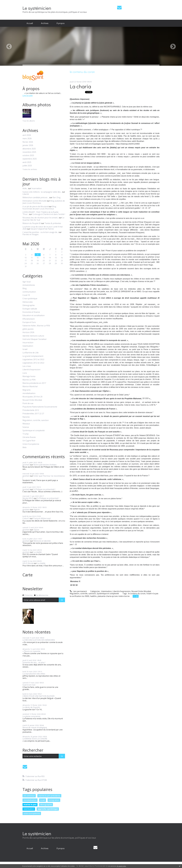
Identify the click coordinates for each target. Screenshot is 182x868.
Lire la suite (28, 95)
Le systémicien (37, 8)
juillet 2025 (27, 166)
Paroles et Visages (31, 234)
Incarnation (37, 188)
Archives (45, 23)
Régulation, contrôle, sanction (36, 420)
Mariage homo (29, 376)
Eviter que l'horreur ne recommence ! (44, 477)
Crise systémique (30, 299)
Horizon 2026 (28, 332)
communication (29, 292)
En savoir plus (121, 866)
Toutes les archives (30, 169)
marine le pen (30, 805)
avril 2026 (27, 135)
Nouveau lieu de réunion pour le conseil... (40, 218)
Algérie (37, 509)
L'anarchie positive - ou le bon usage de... (40, 232)
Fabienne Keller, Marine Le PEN (36, 326)
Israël (25, 349)
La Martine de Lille (31, 353)
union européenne (32, 813)
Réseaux (26, 424)
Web (24, 447)
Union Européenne (31, 444)
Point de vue (28, 403)
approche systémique (48, 809)
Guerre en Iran (29, 685)
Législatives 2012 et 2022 (33, 359)
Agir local (27, 282)
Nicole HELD (28, 498)
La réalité (37, 552)
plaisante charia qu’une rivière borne (114, 596)
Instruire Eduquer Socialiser (35, 339)
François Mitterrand (42, 518)
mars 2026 (27, 139)
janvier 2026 (28, 145)
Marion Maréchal (30, 386)
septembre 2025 (30, 159)
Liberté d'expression (31, 370)
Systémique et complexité (34, 431)
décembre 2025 (29, 149)
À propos (61, 23)
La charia (80, 86)
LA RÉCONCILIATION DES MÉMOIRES (39, 640)
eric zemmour (29, 796)
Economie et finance (31, 312)
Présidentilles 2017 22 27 (33, 414)
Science (26, 427)
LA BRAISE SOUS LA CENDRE (35, 739)
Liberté (26, 194)
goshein (26, 465)
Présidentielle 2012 (31, 410)
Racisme (26, 417)
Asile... (25, 188)
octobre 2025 (28, 155)
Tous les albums (29, 121)
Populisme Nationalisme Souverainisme (40, 407)
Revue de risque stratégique (35, 727)
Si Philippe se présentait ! (44, 489)
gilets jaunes (28, 329)
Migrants (27, 390)
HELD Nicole (28, 563)
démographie (46, 805)
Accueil (30, 23)
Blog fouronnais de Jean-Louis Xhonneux (39, 208)
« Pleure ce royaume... (32, 651)
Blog (25, 288)
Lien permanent (78, 591)
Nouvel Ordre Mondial (32, 400)
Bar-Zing (57, 197)
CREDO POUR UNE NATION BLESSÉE (39, 696)
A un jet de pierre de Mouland (35, 206)
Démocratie (28, 302)
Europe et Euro (29, 322)
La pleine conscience (31, 716)
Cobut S (26, 518)
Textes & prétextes (53, 223)
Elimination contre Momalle (34, 201)
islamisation (29, 809)
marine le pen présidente (49, 796)
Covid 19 (26, 295)
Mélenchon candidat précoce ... (36, 197)
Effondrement (29, 319)
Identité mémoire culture (33, 336)
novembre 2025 (29, 152)
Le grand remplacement (33, 356)
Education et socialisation (34, 315)
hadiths (93, 596)
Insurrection (28, 343)
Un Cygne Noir (29, 441)
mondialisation (29, 393)
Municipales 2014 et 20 (32, 397)
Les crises (27, 366)
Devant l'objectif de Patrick (42, 229)
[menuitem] (30, 23)
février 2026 (28, 142)
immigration (54, 800)
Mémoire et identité (42, 541)
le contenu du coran (137, 593)
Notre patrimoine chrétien (45, 465)
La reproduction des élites (34, 674)
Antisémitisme (29, 285)
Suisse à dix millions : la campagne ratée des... (42, 192)
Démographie (29, 305)
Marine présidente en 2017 (34, 383)
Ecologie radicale (30, 309)
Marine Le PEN (29, 380)
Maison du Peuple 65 (32, 223)
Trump (26, 434)
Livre (25, 373)
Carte (28, 575)
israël (43, 800)
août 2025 (27, 162)
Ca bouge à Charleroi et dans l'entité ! (49, 214)
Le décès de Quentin (31, 707)
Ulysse (36, 530)
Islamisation (28, 346)
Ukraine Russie (29, 437)
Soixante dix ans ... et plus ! (34, 662)
